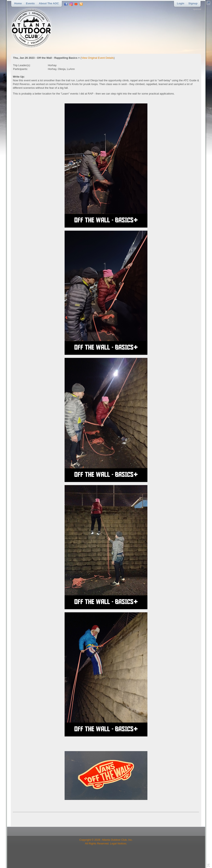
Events (30, 3)
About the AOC (49, 3)
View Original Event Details (98, 58)
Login (181, 3)
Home (18, 3)
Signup (193, 3)
